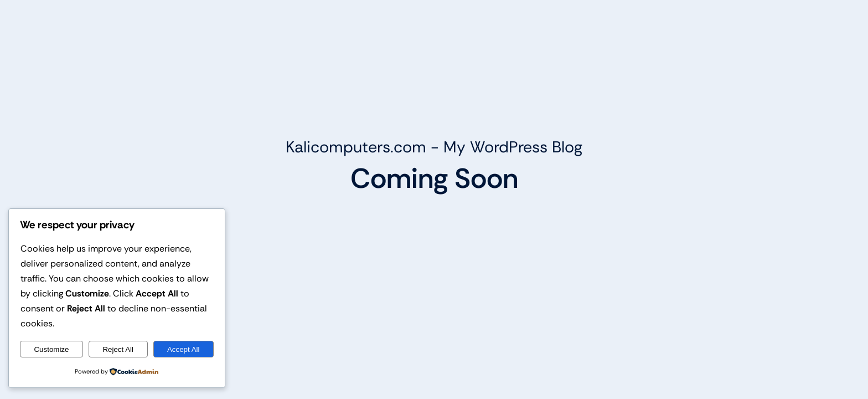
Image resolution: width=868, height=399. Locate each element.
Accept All (184, 349)
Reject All (118, 349)
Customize (51, 349)
